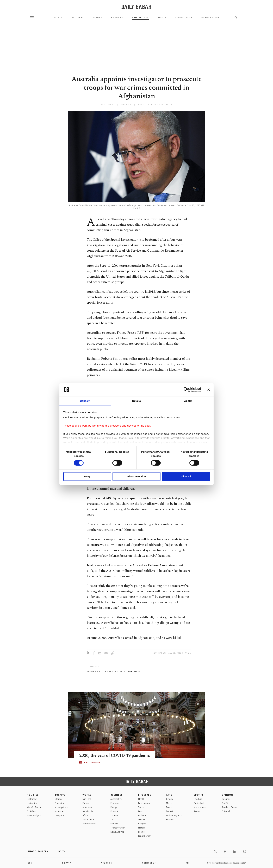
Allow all (186, 477)
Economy (115, 803)
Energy (114, 807)
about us (106, 863)
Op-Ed (225, 803)
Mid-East (78, 17)
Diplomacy (32, 799)
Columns (226, 799)
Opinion (227, 795)
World (58, 17)
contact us (149, 863)
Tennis (197, 811)
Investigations (61, 807)
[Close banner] (209, 390)
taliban (107, 671)
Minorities (60, 811)
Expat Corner (145, 836)
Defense (114, 824)
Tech (113, 820)
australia (120, 671)
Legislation (32, 803)
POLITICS (33, 795)
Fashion (142, 815)
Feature (142, 832)
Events (169, 807)
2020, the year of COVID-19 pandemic (114, 756)
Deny (87, 477)
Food (141, 811)
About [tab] (188, 401)
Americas (117, 17)
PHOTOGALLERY (92, 762)
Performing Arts (174, 815)
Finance (114, 811)
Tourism (114, 815)
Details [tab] (136, 401)
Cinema (170, 799)
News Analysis (34, 815)
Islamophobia (210, 17)
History (142, 828)
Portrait (170, 811)
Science (142, 820)
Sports (199, 795)
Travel (141, 807)
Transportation (118, 828)
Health (141, 799)
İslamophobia (89, 824)
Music (169, 803)
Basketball (199, 803)
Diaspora (59, 815)
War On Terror (34, 807)
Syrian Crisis (184, 17)
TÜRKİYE (60, 795)
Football (198, 799)
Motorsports (200, 807)
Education (60, 803)
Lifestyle (145, 795)
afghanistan (93, 671)
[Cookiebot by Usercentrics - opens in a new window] (186, 390)
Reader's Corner (230, 807)
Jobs (29, 863)
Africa (162, 17)
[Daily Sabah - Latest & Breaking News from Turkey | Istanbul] (136, 7)
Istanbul (59, 799)
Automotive (116, 799)
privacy (67, 863)
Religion (142, 824)
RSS (188, 863)
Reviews (170, 820)
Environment (144, 803)
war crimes (134, 671)
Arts (169, 795)
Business (117, 795)
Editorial (226, 811)
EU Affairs (32, 811)
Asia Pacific (140, 17)
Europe (97, 17)
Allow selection (136, 477)
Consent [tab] (85, 401)
